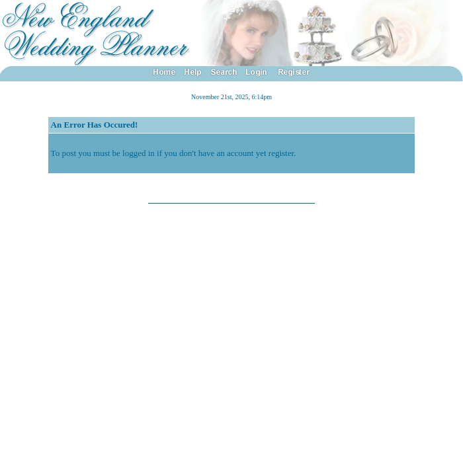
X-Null (78, 219)
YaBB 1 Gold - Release (64, 211)
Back (232, 185)
